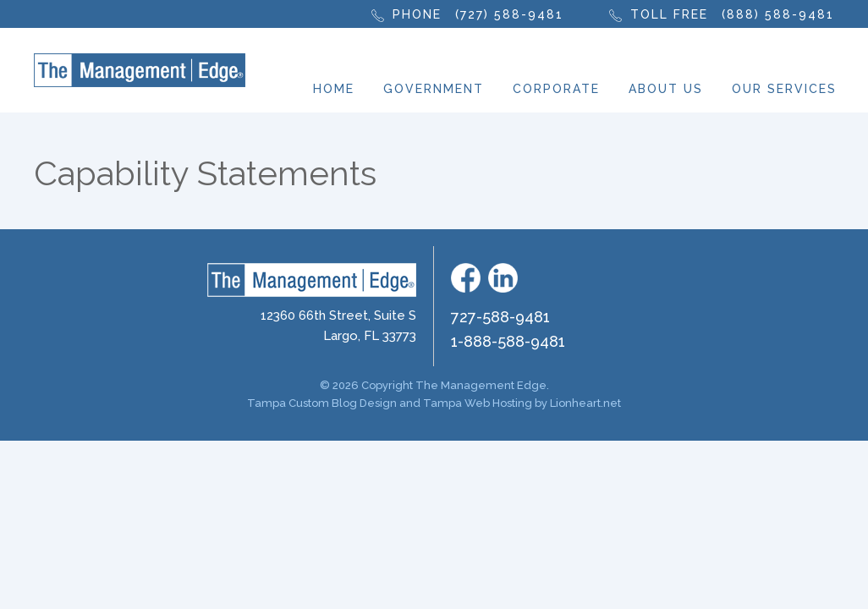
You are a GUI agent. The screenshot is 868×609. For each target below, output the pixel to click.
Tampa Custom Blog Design (322, 403)
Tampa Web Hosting (478, 403)
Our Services (784, 89)
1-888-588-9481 (508, 341)
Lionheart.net (585, 403)
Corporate (556, 89)
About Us (666, 89)
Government (434, 89)
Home (334, 89)
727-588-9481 (500, 317)
